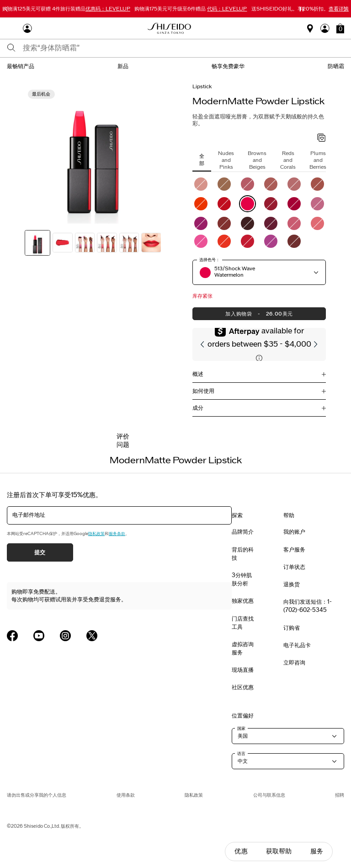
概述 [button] (198, 374)
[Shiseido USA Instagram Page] (65, 636)
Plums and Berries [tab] (318, 160)
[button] (340, 28)
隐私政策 (96, 534)
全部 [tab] (202, 159)
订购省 (292, 628)
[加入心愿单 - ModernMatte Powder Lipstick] (322, 139)
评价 (123, 437)
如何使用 (203, 391)
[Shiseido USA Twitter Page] (92, 636)
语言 (241, 754)
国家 (241, 729)
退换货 (292, 584)
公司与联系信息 (269, 795)
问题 (123, 445)
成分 (198, 408)
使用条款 (126, 795)
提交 (40, 552)
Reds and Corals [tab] (288, 160)
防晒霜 (336, 66)
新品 (123, 66)
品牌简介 (243, 532)
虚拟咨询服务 (243, 648)
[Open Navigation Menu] (11, 28)
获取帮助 (279, 851)
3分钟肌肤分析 (242, 579)
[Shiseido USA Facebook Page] (12, 636)
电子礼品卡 (297, 645)
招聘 (340, 795)
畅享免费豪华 (228, 66)
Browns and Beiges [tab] (257, 160)
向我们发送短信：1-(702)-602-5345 (308, 606)
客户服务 (294, 550)
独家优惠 (243, 601)
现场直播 (243, 670)
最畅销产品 (21, 66)
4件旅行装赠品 (66, 9)
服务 (317, 851)
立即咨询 (294, 663)
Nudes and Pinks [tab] (226, 160)
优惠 (241, 851)
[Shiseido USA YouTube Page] (39, 636)
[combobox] (183, 48)
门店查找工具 (243, 623)
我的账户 (294, 532)
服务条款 (117, 534)
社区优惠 (243, 687)
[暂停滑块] (302, 9)
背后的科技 (243, 554)
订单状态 (294, 567)
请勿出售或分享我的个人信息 (37, 795)
